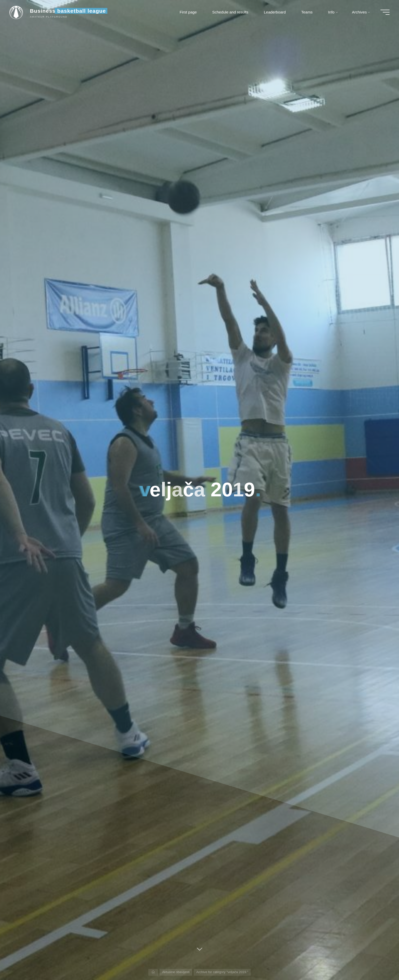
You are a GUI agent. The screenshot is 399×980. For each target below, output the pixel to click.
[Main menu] (384, 12)
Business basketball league (69, 11)
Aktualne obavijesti (176, 972)
